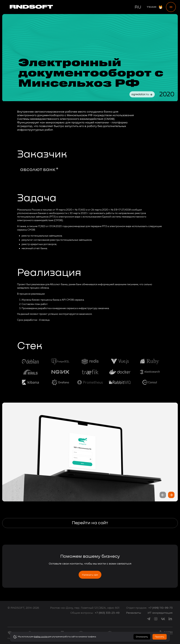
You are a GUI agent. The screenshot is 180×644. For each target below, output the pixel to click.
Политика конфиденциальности (62, 638)
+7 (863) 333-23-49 (107, 613)
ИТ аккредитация (160, 613)
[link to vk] (163, 619)
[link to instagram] (156, 619)
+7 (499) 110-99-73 (160, 608)
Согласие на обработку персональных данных (27, 638)
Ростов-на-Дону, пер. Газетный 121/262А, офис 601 (85, 608)
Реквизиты (134, 613)
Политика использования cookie (90, 638)
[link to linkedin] (170, 619)
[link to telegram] (149, 619)
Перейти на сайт (90, 523)
